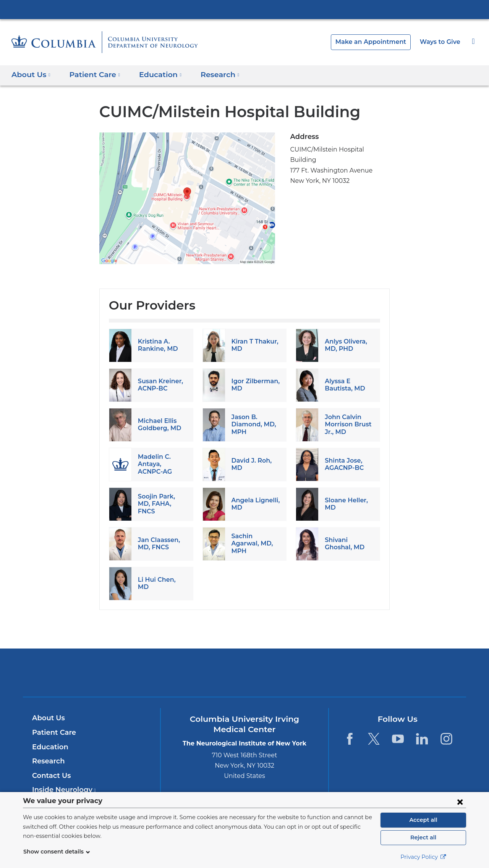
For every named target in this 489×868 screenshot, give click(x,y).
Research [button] (211, 74)
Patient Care (52, 732)
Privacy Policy (423, 857)
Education (49, 747)
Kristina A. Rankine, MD (156, 345)
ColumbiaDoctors (355, 672)
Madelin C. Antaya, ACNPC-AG (162, 464)
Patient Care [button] (91, 74)
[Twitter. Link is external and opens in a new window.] (374, 739)
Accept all (423, 820)
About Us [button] (31, 74)
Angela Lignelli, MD (254, 504)
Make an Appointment (377, 42)
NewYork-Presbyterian (245, 677)
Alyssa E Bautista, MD (343, 385)
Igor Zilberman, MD (254, 385)
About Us (47, 718)
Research (48, 761)
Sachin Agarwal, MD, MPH (255, 544)
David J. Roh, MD (251, 464)
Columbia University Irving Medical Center (244, 9)
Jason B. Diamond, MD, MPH (252, 424)
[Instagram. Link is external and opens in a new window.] (446, 739)
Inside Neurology (62, 790)
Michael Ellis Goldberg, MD (158, 424)
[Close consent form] (460, 802)
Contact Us (50, 776)
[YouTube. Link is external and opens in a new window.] (398, 739)
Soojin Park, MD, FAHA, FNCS (162, 504)
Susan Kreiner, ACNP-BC (159, 385)
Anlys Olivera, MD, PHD (345, 345)
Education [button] (154, 74)
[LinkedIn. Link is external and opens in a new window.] (422, 739)
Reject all (423, 837)
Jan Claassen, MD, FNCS (158, 544)
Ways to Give (441, 42)
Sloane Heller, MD (345, 504)
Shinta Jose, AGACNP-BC (343, 464)
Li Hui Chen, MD (161, 583)
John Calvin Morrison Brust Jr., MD (347, 424)
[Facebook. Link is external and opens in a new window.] (349, 739)
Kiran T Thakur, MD (254, 345)
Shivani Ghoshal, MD (343, 544)
